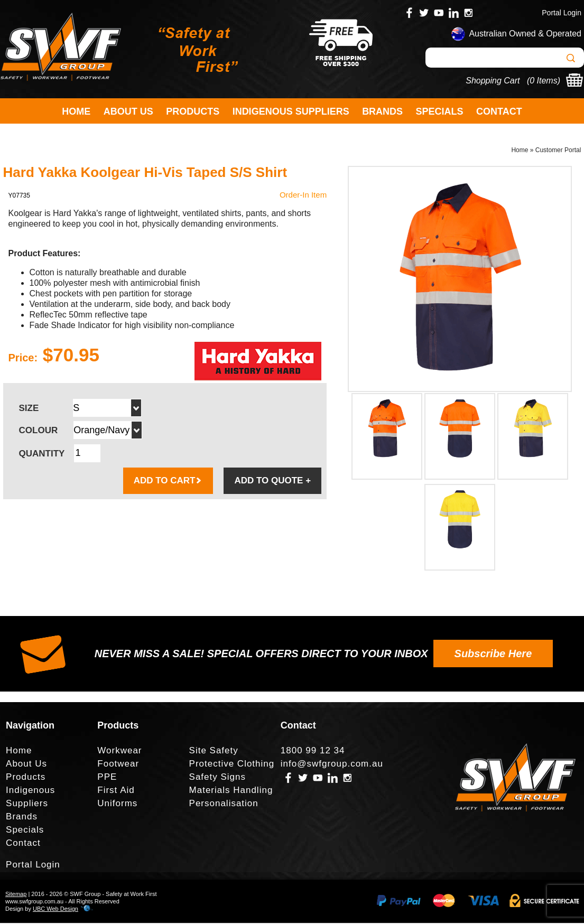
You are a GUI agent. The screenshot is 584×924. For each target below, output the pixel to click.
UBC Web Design (55, 910)
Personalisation (224, 804)
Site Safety (214, 752)
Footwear (118, 765)
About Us (128, 111)
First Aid (116, 791)
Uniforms (117, 804)
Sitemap (16, 895)
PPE (107, 778)
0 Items (543, 81)
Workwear (119, 752)
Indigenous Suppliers (291, 111)
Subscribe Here (493, 655)
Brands (382, 111)
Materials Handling (231, 791)
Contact (499, 111)
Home (76, 111)
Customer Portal (558, 151)
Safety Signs (217, 778)
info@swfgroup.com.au (332, 765)
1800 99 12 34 (313, 752)
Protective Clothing (232, 765)
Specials (440, 111)
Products (193, 111)
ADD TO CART (168, 482)
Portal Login (562, 13)
